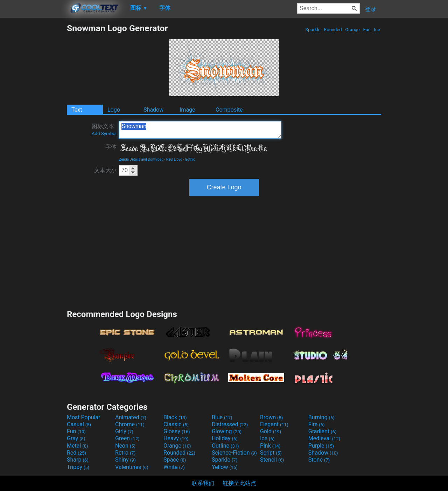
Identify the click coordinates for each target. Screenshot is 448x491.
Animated (131, 417)
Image (187, 110)
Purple (321, 446)
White (174, 467)
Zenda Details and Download (141, 159)
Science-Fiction (234, 453)
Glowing (227, 431)
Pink (270, 446)
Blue (222, 417)
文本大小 (105, 170)
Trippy (78, 467)
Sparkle (313, 30)
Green (127, 438)
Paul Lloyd (174, 159)
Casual (79, 424)
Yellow (225, 467)
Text (77, 110)
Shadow (153, 110)
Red (76, 453)
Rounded (333, 30)
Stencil (272, 460)
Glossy (177, 431)
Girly (124, 431)
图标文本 (104, 129)
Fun (367, 30)
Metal (78, 446)
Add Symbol (104, 134)
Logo (114, 110)
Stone (319, 460)
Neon (125, 446)
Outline (225, 446)
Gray (76, 438)
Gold (271, 431)
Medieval (324, 438)
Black (175, 417)
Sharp (78, 460)
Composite (229, 110)
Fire (317, 424)
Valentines (132, 467)
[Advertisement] (33, 128)
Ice (377, 30)
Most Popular (84, 417)
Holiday (225, 438)
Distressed (230, 424)
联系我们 (203, 483)
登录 (371, 9)
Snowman (200, 130)
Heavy (176, 438)
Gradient (322, 431)
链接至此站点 (239, 483)
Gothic (190, 159)
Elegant (274, 424)
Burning (321, 417)
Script (271, 453)
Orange (352, 30)
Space (175, 460)
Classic (176, 424)
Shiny (125, 460)
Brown (271, 417)
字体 (111, 147)
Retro (125, 453)
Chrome (130, 424)
